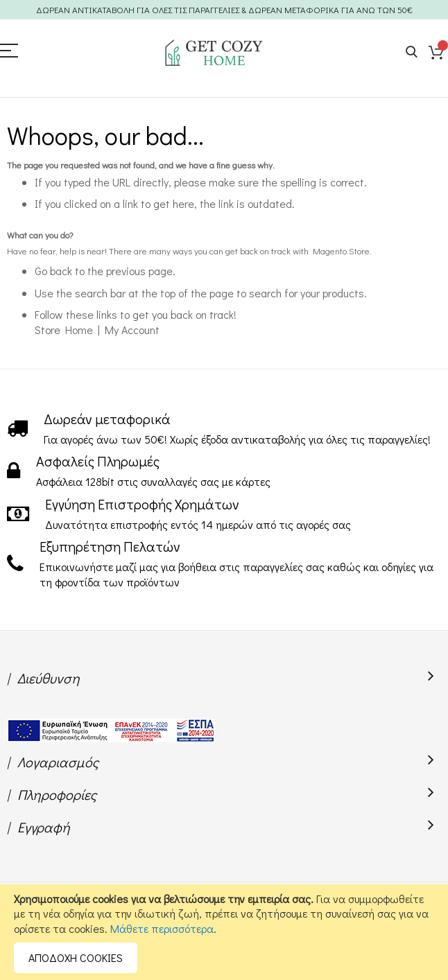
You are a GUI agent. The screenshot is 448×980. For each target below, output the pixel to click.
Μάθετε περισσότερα (162, 928)
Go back (53, 271)
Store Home (64, 330)
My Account (132, 330)
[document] (224, 932)
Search (412, 52)
